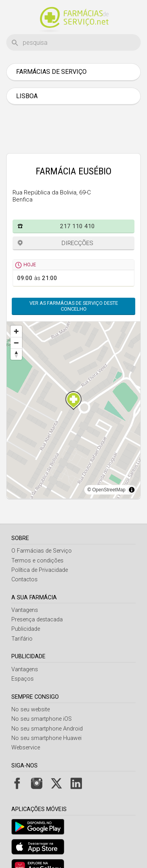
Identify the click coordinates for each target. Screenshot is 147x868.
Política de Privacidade (40, 570)
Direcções (77, 243)
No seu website (31, 710)
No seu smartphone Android (47, 729)
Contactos (24, 580)
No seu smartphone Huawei (46, 738)
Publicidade (26, 629)
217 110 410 (77, 226)
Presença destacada (37, 620)
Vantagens (25, 610)
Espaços (23, 679)
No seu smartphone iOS (42, 719)
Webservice (26, 748)
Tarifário (22, 639)
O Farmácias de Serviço (42, 551)
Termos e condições (37, 561)
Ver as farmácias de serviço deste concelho (74, 306)
